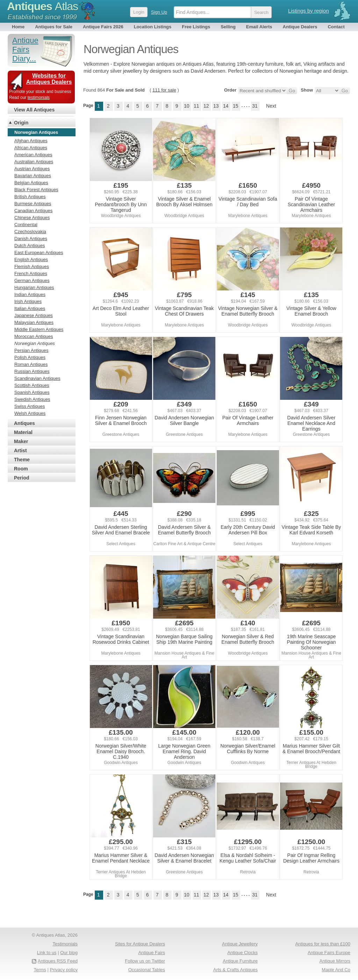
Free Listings (196, 27)
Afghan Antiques (31, 141)
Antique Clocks (242, 953)
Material (23, 432)
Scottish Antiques (32, 385)
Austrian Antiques (32, 169)
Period (22, 478)
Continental (26, 225)
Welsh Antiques (30, 413)
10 (187, 106)
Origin (21, 123)
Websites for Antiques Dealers (49, 79)
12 (206, 106)
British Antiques (30, 197)
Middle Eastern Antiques (39, 329)
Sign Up (159, 12)
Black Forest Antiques (36, 190)
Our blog (69, 953)
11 (196, 106)
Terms (40, 970)
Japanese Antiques (34, 315)
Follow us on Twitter (145, 961)
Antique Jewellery (240, 944)
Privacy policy (64, 970)
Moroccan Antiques (34, 336)
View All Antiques (34, 110)
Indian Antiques (30, 294)
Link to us (47, 953)
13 (216, 106)
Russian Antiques (32, 371)
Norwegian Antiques (35, 343)
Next (271, 106)
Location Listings (153, 27)
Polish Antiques (30, 357)
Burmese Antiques (33, 204)
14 (226, 106)
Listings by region (309, 11)
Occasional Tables (147, 970)
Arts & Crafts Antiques (235, 970)
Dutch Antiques (30, 246)
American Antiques (33, 155)
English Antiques (31, 260)
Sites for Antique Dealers (140, 944)
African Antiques (31, 148)
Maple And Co (336, 970)
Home (18, 27)
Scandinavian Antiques (37, 378)
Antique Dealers (300, 27)
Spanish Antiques (32, 392)
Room (21, 469)
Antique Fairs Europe (329, 953)
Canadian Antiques (33, 211)
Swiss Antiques (30, 406)
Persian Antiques (31, 350)
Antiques (42, 6)
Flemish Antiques (32, 266)
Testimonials (65, 944)
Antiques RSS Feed (58, 961)
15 (236, 106)
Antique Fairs (152, 953)
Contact (336, 27)
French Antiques (31, 273)
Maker (21, 441)
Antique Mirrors (335, 961)
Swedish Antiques (32, 399)
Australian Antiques (34, 162)
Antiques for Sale (54, 27)
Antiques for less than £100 (323, 944)
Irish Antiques (28, 301)
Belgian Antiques (31, 183)
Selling (228, 27)
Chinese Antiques (32, 218)
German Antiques (32, 280)
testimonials (39, 98)
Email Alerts (259, 27)
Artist (20, 451)
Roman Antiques (31, 364)
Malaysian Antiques (34, 322)
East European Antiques (39, 253)
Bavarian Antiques (33, 176)
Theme (22, 460)
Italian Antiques (30, 308)
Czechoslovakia (30, 232)
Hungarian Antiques (34, 287)
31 (255, 106)
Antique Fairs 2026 (103, 27)
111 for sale (164, 90)
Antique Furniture (240, 961)
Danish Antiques (31, 239)
